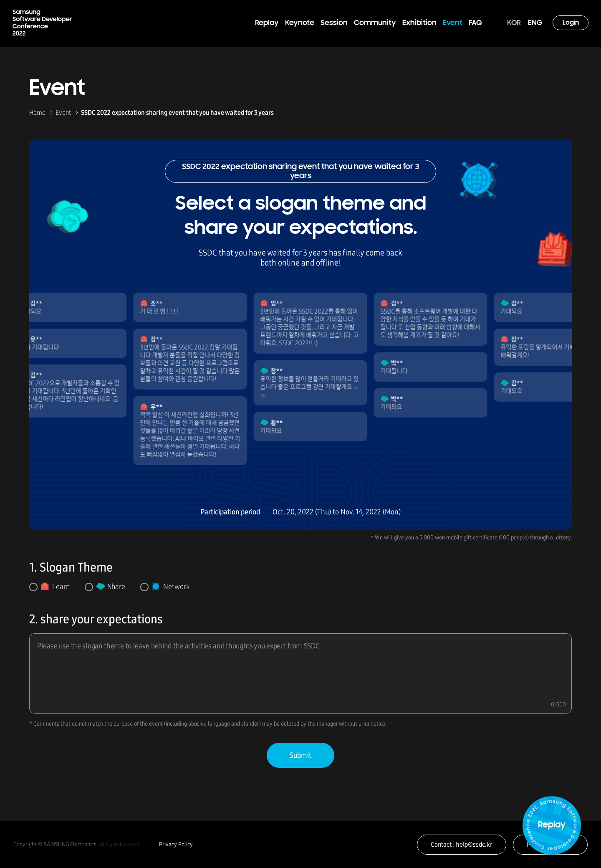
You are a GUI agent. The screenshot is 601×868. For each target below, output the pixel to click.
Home (37, 113)
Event (453, 23)
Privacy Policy (176, 844)
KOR (514, 23)
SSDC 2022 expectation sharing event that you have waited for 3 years (177, 113)
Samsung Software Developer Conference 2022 (42, 23)
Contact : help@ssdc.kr (462, 844)
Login (571, 23)
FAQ (475, 23)
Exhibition (419, 23)
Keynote (300, 23)
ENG (535, 23)
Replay (267, 23)
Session (334, 23)
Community (375, 23)
